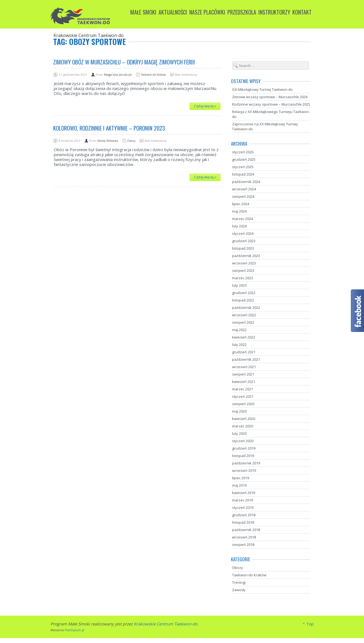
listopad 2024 (243, 174)
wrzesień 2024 (244, 189)
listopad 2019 (243, 456)
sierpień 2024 (243, 196)
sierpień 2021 (243, 374)
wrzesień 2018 (244, 537)
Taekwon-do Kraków (153, 75)
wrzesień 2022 (244, 315)
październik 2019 (246, 463)
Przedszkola (242, 12)
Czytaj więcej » (205, 106)
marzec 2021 (242, 389)
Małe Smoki (143, 12)
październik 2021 (246, 359)
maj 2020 (239, 411)
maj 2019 (239, 485)
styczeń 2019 (243, 507)
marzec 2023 (242, 278)
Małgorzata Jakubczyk (118, 75)
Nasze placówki (207, 12)
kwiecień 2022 (244, 337)
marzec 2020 (242, 426)
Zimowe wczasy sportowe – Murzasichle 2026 (270, 97)
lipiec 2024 (241, 204)
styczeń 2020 (243, 441)
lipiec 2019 (241, 478)
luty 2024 (239, 226)
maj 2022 (239, 330)
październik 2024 (246, 182)
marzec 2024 (242, 219)
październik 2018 (246, 530)
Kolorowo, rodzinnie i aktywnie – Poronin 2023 (109, 128)
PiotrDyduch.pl (74, 630)
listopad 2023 (243, 248)
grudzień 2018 (244, 515)
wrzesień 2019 (244, 470)
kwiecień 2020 (244, 419)
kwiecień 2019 (244, 493)
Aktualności (173, 12)
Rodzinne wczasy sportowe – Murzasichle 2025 (271, 104)
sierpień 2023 (243, 270)
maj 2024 (239, 211)
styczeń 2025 (243, 167)
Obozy (131, 141)
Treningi (239, 582)
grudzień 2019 (244, 448)
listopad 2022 (243, 300)
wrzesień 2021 (244, 367)
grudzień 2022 (244, 293)
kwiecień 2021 (244, 382)
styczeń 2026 (243, 152)
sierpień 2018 (243, 545)
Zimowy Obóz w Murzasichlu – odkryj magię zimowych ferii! (124, 62)
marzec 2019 (242, 500)
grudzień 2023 (244, 241)
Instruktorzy (274, 12)
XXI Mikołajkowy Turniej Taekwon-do (262, 89)
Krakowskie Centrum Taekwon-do (166, 624)
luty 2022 (239, 345)
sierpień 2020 (243, 404)
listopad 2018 (243, 522)
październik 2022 (246, 308)
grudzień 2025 (244, 159)
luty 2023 (239, 285)
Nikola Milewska (108, 141)
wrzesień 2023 (244, 263)
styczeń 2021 (243, 396)
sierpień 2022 (243, 322)
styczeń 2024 (243, 233)
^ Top (308, 624)
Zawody (239, 590)
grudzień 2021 (244, 352)
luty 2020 (239, 433)
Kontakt (302, 12)
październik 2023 (246, 256)
